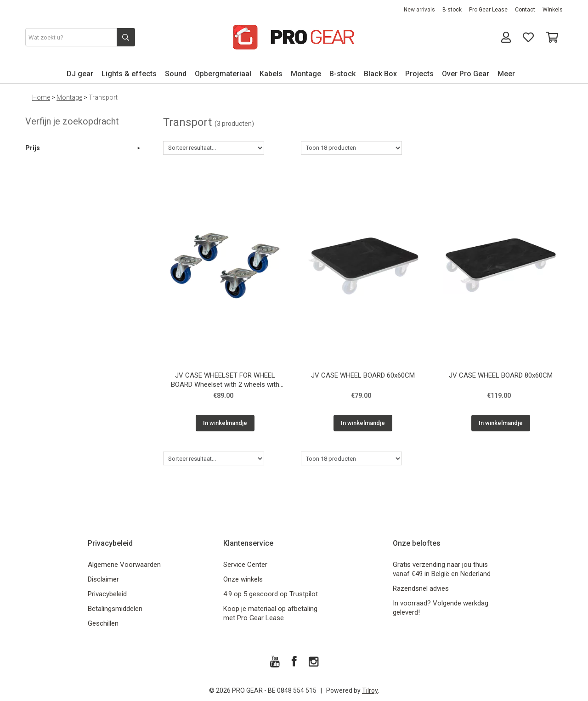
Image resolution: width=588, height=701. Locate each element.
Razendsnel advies (421, 588)
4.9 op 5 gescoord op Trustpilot (271, 594)
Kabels (271, 74)
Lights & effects (129, 74)
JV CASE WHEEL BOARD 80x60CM (501, 375)
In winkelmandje (225, 423)
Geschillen (103, 623)
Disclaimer (103, 579)
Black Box (380, 74)
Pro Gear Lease (488, 10)
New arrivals (419, 10)
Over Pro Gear (466, 74)
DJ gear (80, 74)
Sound (176, 74)
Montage (306, 74)
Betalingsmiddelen (115, 609)
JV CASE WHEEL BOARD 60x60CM (363, 375)
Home (41, 97)
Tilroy (370, 690)
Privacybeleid (107, 594)
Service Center (245, 565)
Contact (525, 10)
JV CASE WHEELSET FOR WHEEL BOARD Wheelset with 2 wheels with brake (225, 381)
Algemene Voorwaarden (124, 565)
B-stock (452, 10)
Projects (419, 74)
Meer (506, 74)
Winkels (553, 10)
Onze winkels (243, 579)
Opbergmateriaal (223, 74)
